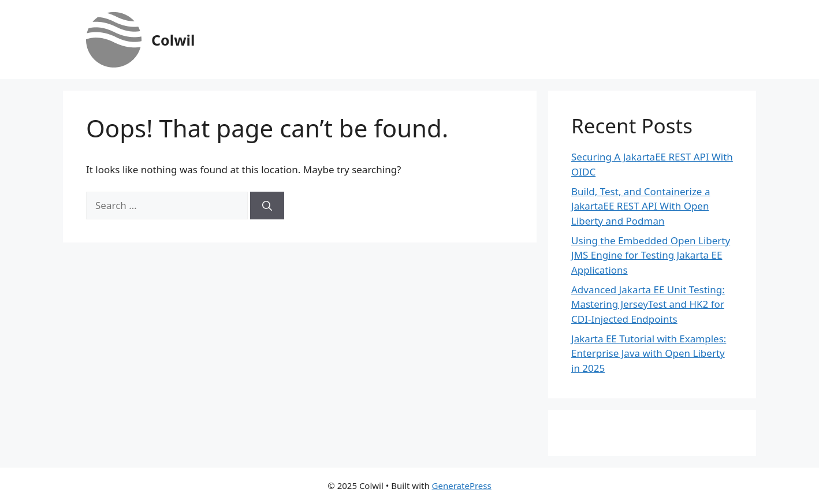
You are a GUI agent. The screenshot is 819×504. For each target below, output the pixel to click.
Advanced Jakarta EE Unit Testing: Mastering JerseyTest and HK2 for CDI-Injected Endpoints (648, 304)
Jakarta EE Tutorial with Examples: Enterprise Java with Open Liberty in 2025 (649, 353)
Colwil (173, 40)
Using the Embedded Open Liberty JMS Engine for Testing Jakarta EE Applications (651, 255)
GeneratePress (462, 486)
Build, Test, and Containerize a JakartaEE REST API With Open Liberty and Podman (641, 206)
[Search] (267, 206)
